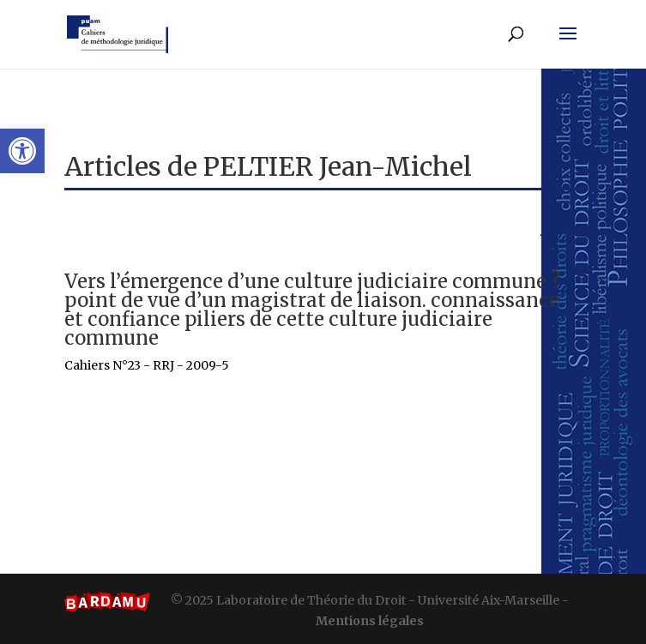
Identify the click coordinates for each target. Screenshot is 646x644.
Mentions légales (370, 621)
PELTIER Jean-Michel (338, 166)
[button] (22, 151)
